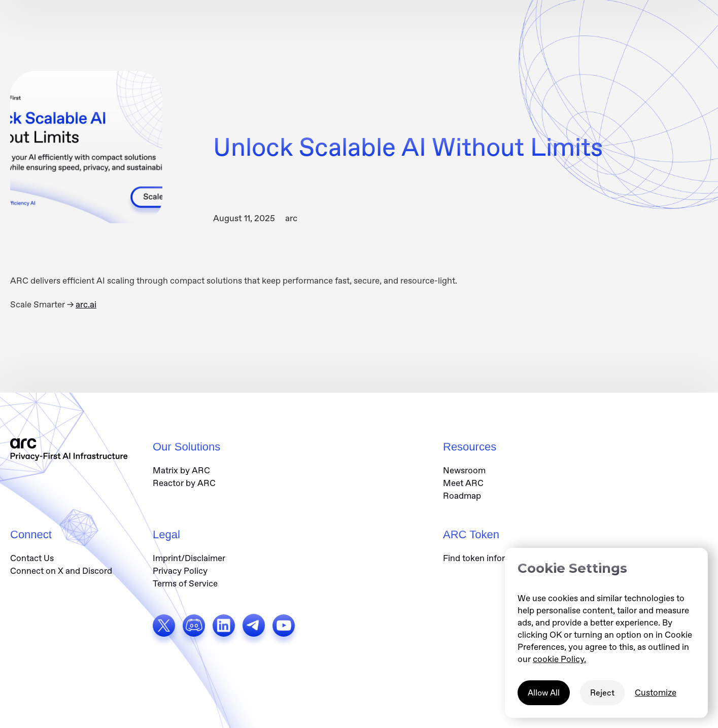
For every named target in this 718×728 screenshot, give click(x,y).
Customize (656, 692)
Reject (602, 693)
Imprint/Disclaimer (189, 558)
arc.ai (86, 304)
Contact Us (32, 558)
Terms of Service (185, 583)
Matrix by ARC (181, 470)
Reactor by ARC (184, 483)
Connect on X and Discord (61, 571)
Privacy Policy (180, 571)
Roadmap (462, 496)
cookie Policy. (559, 659)
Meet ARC (463, 483)
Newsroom (464, 470)
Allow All (544, 693)
